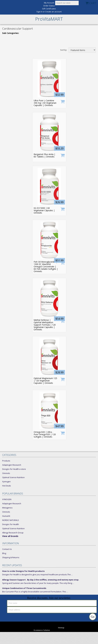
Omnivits (6, 473)
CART (93, 3)
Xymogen (6, 482)
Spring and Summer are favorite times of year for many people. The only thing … (38, 583)
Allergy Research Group (13, 533)
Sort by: (64, 50)
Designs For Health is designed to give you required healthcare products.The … (37, 574)
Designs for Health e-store (14, 469)
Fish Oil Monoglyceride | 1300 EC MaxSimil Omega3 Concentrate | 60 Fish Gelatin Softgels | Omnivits (46, 267)
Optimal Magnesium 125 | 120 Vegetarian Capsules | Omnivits (45, 381)
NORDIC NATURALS (11, 520)
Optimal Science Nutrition (13, 477)
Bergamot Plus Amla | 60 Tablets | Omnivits (44, 156)
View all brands (10, 536)
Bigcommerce (60, 630)
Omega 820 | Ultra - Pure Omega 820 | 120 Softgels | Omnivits (45, 434)
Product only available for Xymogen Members (63, 155)
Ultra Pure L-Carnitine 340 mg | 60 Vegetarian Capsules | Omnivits (45, 103)
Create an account (53, 12)
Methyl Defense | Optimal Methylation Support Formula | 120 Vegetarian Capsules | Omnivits (45, 325)
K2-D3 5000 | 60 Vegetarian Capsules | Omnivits (44, 210)
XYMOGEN (7, 499)
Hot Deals (7, 486)
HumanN (6, 516)
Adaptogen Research (12, 465)
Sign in (39, 12)
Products (6, 461)
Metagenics (7, 508)
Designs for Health (11, 524)
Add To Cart (63, 101)
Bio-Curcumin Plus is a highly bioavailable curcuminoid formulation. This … (35, 592)
